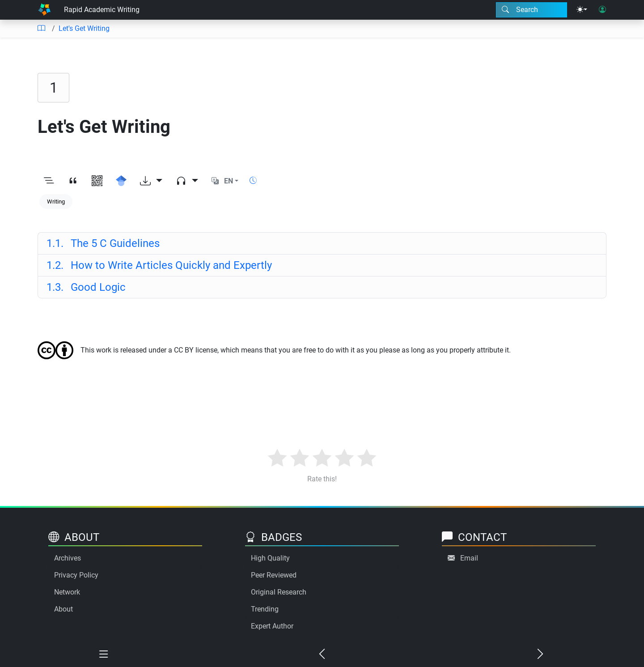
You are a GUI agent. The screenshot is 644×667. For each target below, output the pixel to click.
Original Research (279, 592)
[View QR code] (97, 181)
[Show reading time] (253, 181)
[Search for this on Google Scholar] (121, 181)
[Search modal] (532, 10)
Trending (265, 609)
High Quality (270, 558)
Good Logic (86, 287)
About (64, 609)
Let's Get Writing (84, 28)
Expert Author (272, 626)
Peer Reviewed (274, 575)
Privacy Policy (76, 575)
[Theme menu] (582, 10)
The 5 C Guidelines (103, 243)
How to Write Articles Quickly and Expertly (159, 265)
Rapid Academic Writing (102, 10)
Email (469, 558)
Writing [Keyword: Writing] (56, 202)
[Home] (44, 10)
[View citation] (73, 181)
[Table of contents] (41, 29)
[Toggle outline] (49, 181)
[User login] (602, 10)
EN (229, 181)
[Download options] (151, 181)
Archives (68, 558)
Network (67, 592)
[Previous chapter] (322, 654)
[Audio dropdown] (187, 181)
